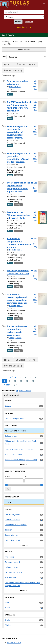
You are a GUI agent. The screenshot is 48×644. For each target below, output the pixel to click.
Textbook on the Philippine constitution (18, 214)
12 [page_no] (27, 381)
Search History (14, 642)
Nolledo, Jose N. (16, 250)
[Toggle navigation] (44, 4)
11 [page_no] (21, 381)
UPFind (6, 3)
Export (20, 65)
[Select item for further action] (3, 81)
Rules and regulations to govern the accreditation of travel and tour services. (19, 158)
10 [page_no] (15, 381)
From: (8, 476)
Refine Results (24, 49)
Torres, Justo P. (15, 338)
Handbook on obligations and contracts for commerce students (19, 243)
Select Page (10, 76)
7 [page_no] (41, 377)
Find (18, 22)
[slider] (6, 485)
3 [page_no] (20, 377)
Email (8, 65)
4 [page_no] (26, 377)
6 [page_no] (36, 377)
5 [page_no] (31, 377)
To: (26, 476)
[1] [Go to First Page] (5, 377)
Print (33, 65)
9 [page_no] (9, 381)
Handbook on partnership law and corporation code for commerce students (17, 299)
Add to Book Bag (13, 70)
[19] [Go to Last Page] (16, 385)
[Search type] (24, 17)
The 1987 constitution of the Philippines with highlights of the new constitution (19, 106)
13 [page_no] (33, 381)
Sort (4, 57)
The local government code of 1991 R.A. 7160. (18, 272)
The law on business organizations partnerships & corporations (17, 331)
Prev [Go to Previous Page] (13, 377)
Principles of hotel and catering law (18, 83)
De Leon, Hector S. (17, 218)
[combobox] (24, 12)
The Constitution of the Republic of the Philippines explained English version (18, 187)
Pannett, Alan (15, 87)
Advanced (29, 22)
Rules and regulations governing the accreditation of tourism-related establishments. (18, 132)
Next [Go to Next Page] (7, 385)
